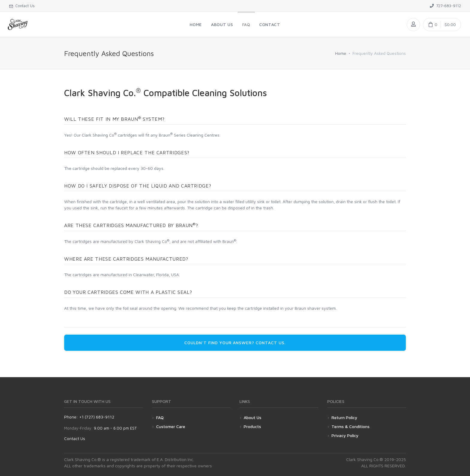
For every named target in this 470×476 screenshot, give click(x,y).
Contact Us (75, 438)
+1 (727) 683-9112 (97, 417)
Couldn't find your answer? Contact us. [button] (235, 343)
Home (341, 53)
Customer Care (171, 426)
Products (252, 426)
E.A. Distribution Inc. (175, 459)
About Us (253, 417)
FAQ (160, 417)
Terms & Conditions (351, 426)
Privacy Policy (345, 435)
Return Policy (344, 417)
